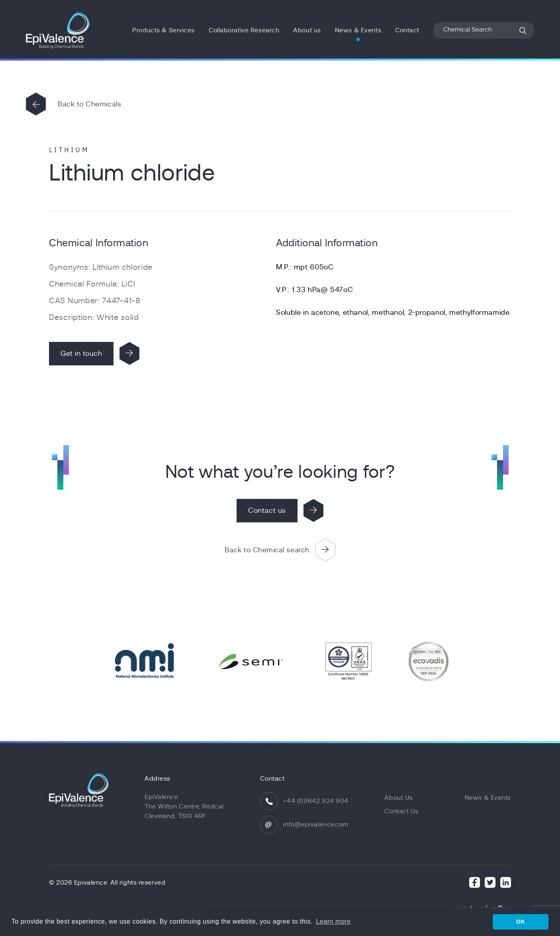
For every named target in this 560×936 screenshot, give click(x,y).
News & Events (358, 30)
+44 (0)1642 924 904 (316, 801)
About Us (398, 798)
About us (307, 30)
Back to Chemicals (89, 104)
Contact (407, 30)
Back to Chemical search (267, 550)
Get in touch (81, 353)
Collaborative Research (244, 30)
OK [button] (521, 922)
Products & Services (163, 30)
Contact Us (401, 811)
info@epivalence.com (316, 824)
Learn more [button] (333, 921)
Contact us (267, 510)
